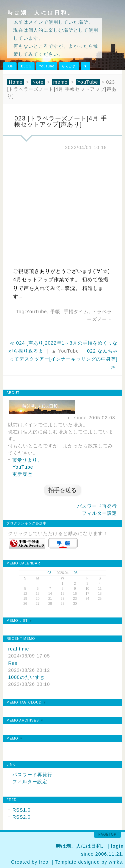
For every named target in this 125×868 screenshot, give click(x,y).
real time (18, 649)
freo (44, 862)
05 (75, 573)
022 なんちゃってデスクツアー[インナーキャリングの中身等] (63, 355)
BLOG (26, 66)
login (117, 846)
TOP (10, 66)
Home (16, 82)
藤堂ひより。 (27, 460)
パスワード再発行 (97, 506)
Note (38, 82)
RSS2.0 (21, 817)
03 (49, 573)
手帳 (55, 312)
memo (60, 82)
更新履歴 (22, 474)
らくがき (69, 66)
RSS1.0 (21, 810)
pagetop (107, 834)
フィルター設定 (99, 513)
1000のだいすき (26, 677)
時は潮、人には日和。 (41, 13)
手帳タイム (76, 312)
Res (13, 663)
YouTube (47, 66)
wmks (115, 862)
